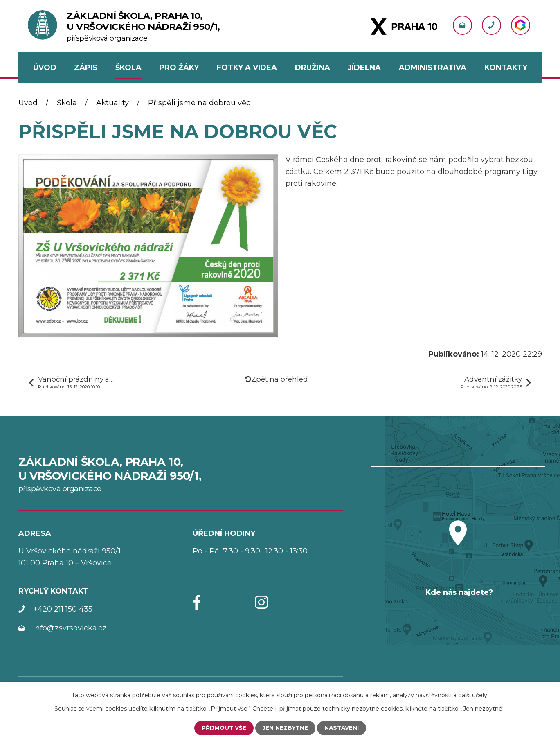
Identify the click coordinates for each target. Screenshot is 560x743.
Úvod (28, 103)
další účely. (473, 695)
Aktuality (112, 103)
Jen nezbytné (285, 728)
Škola (67, 103)
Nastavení (342, 728)
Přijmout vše (223, 728)
